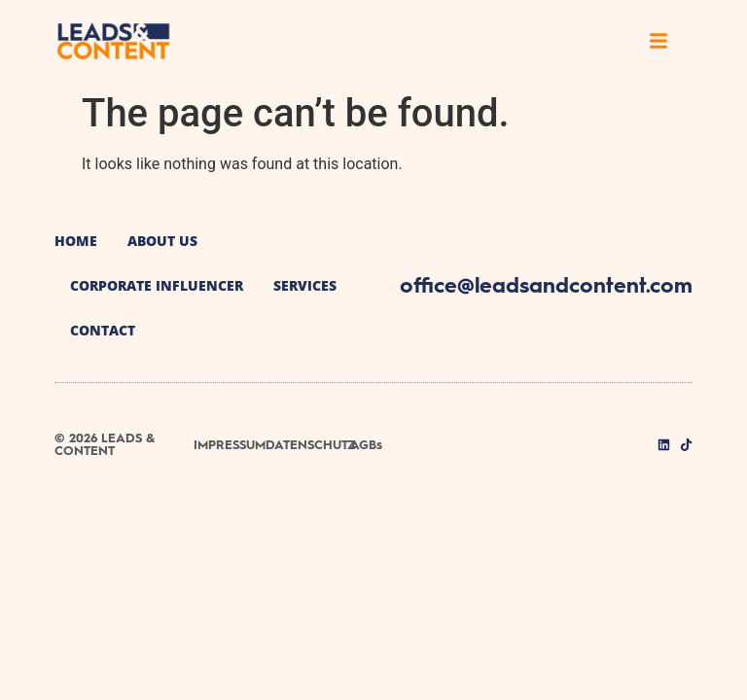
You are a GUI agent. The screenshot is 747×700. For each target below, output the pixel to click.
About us (162, 241)
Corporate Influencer (157, 285)
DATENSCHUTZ (310, 445)
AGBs (366, 445)
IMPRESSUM (230, 445)
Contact (103, 330)
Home (76, 241)
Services (305, 285)
